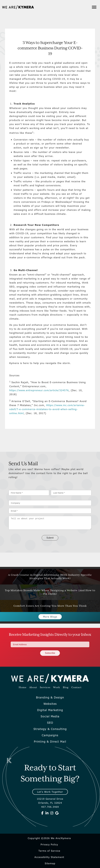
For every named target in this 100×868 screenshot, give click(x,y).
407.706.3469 (50, 807)
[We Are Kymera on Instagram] (52, 813)
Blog (66, 688)
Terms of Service (49, 851)
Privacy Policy (49, 845)
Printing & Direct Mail (50, 742)
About (33, 688)
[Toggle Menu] (94, 7)
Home (23, 688)
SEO (50, 723)
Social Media (50, 716)
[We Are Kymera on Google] (57, 813)
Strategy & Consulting (50, 729)
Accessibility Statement (49, 857)
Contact (76, 688)
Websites (50, 704)
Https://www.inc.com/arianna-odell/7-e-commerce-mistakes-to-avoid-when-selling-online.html (47, 409)
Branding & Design (50, 697)
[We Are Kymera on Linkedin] (47, 813)
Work (57, 688)
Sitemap (50, 863)
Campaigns (50, 735)
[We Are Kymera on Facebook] (42, 813)
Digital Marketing (50, 710)
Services (45, 688)
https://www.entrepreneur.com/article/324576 (39, 390)
